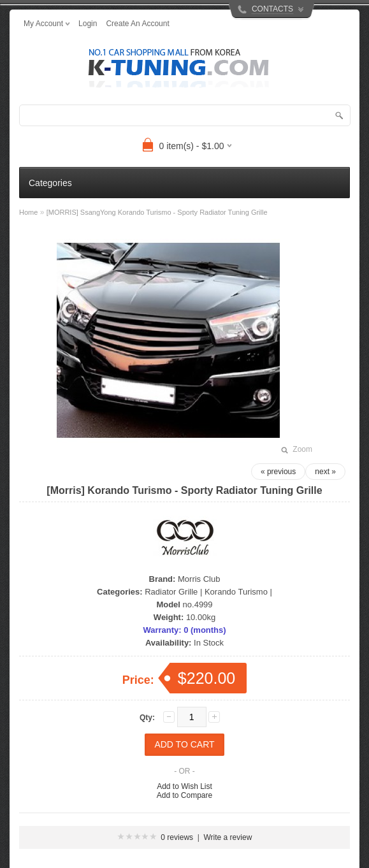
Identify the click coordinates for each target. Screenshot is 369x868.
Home (28, 212)
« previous (278, 472)
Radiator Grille (171, 592)
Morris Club (199, 579)
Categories (50, 183)
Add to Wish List (184, 786)
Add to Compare (184, 795)
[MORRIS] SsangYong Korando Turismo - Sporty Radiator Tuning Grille (157, 212)
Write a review (228, 837)
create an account (137, 24)
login (88, 24)
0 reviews (177, 837)
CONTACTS (272, 9)
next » (325, 472)
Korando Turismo (236, 592)
